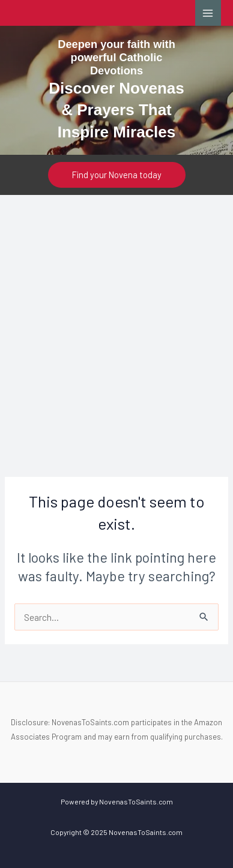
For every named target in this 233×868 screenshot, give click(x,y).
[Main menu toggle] (208, 13)
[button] (117, 175)
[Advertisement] (116, 317)
